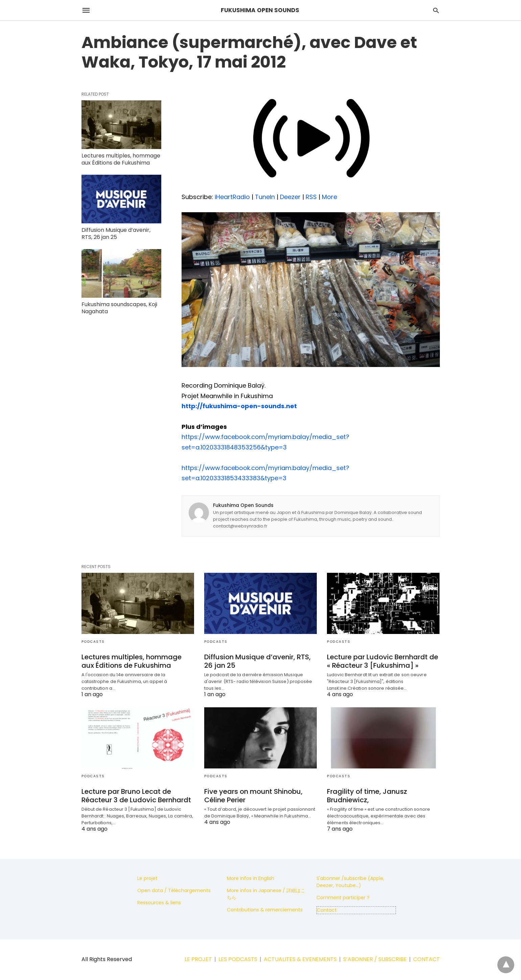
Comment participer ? (343, 898)
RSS (311, 197)
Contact (327, 910)
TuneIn (265, 197)
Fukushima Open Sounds (243, 505)
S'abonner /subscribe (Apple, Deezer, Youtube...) (350, 882)
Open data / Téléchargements (174, 890)
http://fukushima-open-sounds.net (239, 406)
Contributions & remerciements (265, 910)
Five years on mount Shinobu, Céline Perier (253, 796)
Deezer (290, 197)
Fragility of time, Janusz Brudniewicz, (367, 796)
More (329, 197)
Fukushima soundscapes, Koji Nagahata (119, 308)
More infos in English (251, 878)
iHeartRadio (232, 197)
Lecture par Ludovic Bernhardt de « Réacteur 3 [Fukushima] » (383, 661)
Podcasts (93, 642)
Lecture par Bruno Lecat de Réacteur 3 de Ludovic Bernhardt (136, 796)
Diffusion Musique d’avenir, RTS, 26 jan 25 (116, 234)
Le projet (147, 878)
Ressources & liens (159, 903)
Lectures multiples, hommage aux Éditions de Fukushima (121, 159)
